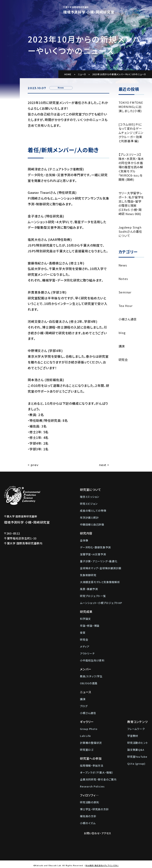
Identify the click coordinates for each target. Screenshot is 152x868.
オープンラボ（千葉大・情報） (97, 772)
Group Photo (89, 729)
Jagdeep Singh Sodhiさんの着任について (130, 231)
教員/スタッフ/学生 (91, 676)
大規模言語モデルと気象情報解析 (100, 582)
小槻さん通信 (128, 319)
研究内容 (86, 533)
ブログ (84, 706)
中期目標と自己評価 (92, 524)
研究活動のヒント (138, 743)
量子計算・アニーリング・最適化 (99, 561)
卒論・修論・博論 (90, 626)
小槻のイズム (88, 823)
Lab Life (85, 736)
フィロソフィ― (89, 795)
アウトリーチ (87, 653)
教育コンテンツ (137, 722)
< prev (33, 465)
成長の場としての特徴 (93, 511)
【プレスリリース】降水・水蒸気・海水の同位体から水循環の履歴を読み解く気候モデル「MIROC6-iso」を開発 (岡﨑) (131, 167)
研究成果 (86, 612)
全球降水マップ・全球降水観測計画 (101, 568)
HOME (68, 74)
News (123, 265)
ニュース (82, 74)
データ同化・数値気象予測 (95, 547)
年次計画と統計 (89, 518)
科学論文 (85, 619)
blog (122, 333)
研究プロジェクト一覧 (93, 596)
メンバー (86, 669)
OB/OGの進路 (89, 683)
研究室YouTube (137, 757)
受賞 (83, 633)
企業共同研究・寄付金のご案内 (98, 779)
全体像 (84, 540)
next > (104, 465)
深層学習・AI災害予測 (93, 554)
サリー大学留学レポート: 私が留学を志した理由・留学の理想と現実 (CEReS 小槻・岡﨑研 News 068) (131, 203)
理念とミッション (90, 497)
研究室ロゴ (87, 750)
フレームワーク (136, 729)
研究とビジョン (89, 504)
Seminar (125, 292)
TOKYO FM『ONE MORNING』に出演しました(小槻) (131, 107)
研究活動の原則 (89, 802)
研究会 (123, 360)
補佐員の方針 (88, 816)
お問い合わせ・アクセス (95, 832)
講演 (122, 346)
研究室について (90, 490)
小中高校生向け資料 (92, 660)
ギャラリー (87, 722)
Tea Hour (126, 306)
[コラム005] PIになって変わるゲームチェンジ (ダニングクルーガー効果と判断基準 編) (131, 133)
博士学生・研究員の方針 (94, 809)
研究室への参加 (91, 758)
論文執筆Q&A (136, 750)
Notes (123, 279)
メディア (85, 646)
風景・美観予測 (89, 589)
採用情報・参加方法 (92, 766)
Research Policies (92, 786)
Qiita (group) (136, 764)
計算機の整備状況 (91, 743)
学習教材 (133, 736)
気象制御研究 (88, 575)
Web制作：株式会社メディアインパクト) (102, 863)
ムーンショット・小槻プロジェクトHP (101, 603)
